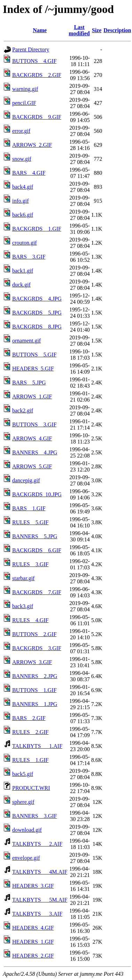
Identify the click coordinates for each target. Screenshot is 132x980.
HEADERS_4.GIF (33, 928)
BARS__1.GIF (29, 508)
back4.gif (23, 187)
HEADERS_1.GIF (33, 942)
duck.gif (21, 285)
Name (40, 30)
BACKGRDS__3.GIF (37, 648)
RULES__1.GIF (30, 760)
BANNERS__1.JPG (35, 704)
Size (97, 30)
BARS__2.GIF (29, 718)
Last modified (79, 30)
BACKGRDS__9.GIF (37, 117)
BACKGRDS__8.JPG (37, 327)
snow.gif (22, 159)
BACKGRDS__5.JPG (37, 313)
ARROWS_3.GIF (32, 662)
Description (117, 30)
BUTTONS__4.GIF (34, 61)
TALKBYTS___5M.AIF (40, 900)
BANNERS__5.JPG (35, 536)
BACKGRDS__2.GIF (37, 75)
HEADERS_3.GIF (33, 886)
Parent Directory (31, 49)
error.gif (21, 131)
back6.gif (23, 215)
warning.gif (25, 89)
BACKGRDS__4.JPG (37, 299)
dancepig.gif (26, 480)
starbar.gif (23, 578)
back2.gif (23, 410)
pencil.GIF (24, 103)
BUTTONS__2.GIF (34, 634)
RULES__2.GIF (30, 732)
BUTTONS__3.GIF (34, 424)
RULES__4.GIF (30, 620)
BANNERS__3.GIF (34, 816)
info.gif (21, 201)
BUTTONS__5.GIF (34, 355)
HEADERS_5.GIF (33, 369)
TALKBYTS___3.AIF (37, 914)
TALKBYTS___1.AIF (37, 746)
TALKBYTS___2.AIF (37, 844)
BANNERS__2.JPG (35, 676)
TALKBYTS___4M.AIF (40, 872)
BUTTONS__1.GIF (34, 690)
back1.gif (23, 271)
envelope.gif (26, 858)
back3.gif (23, 606)
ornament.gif (26, 341)
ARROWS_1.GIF (32, 397)
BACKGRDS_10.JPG (37, 494)
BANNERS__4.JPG (35, 452)
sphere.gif (23, 802)
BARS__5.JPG (29, 383)
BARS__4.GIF (29, 173)
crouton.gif (25, 243)
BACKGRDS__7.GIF (37, 592)
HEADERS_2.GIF (33, 956)
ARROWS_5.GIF (32, 466)
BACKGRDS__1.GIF (37, 229)
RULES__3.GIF (30, 564)
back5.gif (23, 774)
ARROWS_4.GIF (32, 438)
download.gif (27, 830)
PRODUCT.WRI (31, 788)
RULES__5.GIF (30, 522)
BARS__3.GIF (29, 257)
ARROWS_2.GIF (32, 145)
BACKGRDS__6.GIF (37, 550)
